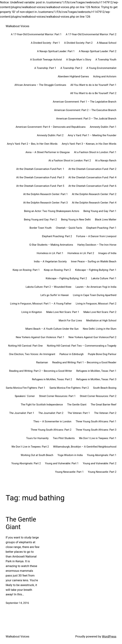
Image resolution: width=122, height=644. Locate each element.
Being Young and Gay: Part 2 (40, 220)
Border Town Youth (41, 228)
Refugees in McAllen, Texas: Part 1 (96, 371)
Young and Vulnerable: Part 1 (62, 463)
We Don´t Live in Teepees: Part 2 (30, 447)
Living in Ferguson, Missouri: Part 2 (96, 304)
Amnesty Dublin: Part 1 (103, 127)
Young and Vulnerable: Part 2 (100, 463)
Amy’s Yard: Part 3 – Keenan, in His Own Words (89, 144)
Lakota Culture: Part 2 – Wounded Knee (48, 287)
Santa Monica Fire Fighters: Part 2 (69, 388)
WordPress (109, 636)
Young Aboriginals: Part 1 (102, 455)
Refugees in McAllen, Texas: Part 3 (96, 379)
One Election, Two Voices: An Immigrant (32, 354)
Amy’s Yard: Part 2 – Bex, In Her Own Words (32, 144)
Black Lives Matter (106, 220)
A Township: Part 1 (45, 68)
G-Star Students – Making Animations (51, 245)
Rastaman (42, 362)
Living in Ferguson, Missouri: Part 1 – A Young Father (41, 304)
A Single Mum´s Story (79, 60)
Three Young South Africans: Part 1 (96, 421)
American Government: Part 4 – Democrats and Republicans (50, 127)
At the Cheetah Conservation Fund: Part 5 (40, 186)
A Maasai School (107, 43)
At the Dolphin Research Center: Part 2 (94, 194)
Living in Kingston (32, 312)
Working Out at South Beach (37, 455)
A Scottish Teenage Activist (46, 60)
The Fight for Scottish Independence (42, 405)
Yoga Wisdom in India (70, 455)
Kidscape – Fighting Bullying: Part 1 (96, 270)
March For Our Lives (70, 321)
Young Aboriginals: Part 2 (26, 463)
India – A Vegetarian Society (50, 261)
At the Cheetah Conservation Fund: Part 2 (92, 169)
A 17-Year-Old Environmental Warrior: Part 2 (91, 34)
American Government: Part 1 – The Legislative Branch (85, 102)
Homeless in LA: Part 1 (50, 253)
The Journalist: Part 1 (22, 413)
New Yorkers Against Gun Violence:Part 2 (92, 337)
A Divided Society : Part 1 (45, 43)
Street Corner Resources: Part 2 (98, 396)
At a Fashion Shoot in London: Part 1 (95, 152)
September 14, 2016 (17, 603)
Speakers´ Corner (25, 396)
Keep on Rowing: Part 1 (26, 270)
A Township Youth (106, 60)
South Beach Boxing (105, 388)
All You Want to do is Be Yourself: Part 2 (93, 93)
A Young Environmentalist (101, 68)
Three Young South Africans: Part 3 (96, 430)
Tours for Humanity (37, 438)
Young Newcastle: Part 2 (102, 472)
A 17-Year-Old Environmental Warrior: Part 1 (36, 34)
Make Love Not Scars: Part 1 (63, 312)
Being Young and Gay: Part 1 (100, 211)
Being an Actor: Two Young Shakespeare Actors (52, 211)
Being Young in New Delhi (76, 220)
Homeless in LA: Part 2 (81, 253)
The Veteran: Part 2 (105, 413)
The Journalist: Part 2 (51, 413)
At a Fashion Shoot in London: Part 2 (70, 161)
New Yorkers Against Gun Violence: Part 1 (40, 337)
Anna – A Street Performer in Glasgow (48, 152)
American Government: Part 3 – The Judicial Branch (86, 119)
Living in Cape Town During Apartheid (95, 295)
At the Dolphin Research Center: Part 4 (94, 203)
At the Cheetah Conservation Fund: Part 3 (40, 177)
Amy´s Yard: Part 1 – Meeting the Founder (92, 135)
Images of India (107, 253)
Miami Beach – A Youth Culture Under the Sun (52, 329)
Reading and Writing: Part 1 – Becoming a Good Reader (84, 362)
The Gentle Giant (77, 405)
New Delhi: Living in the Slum (100, 329)
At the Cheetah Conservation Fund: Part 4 (92, 177)
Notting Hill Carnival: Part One (25, 346)
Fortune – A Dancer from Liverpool (96, 236)
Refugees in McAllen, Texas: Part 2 (52, 379)
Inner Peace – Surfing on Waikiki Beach (94, 261)
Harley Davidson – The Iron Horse (97, 245)
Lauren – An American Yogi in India (96, 287)
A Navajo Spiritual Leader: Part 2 (98, 51)
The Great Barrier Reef (103, 405)
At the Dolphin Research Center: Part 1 (45, 194)
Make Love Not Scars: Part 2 (100, 312)
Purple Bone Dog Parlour (102, 354)
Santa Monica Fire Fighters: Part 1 (26, 388)
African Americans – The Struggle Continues (40, 85)
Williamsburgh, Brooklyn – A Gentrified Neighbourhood (85, 447)
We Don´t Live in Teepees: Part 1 (98, 438)
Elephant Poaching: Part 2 (57, 236)
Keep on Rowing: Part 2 (57, 270)
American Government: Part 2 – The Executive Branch (85, 110)
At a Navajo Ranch (106, 161)
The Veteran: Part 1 (79, 413)
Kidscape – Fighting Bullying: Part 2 (66, 278)
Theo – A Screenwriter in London (52, 421)
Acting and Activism (105, 76)
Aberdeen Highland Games (73, 76)
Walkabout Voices (17, 26)
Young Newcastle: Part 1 (69, 472)
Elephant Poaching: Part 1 (101, 228)
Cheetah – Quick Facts (69, 228)
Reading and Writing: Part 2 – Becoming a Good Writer (41, 371)
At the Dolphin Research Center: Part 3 (45, 203)
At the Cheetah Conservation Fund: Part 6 (92, 186)
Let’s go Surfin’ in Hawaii (55, 295)
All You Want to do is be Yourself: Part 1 (93, 85)
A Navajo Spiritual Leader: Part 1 (56, 51)
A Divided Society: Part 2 (78, 43)
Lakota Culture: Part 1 (104, 278)
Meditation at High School (101, 321)
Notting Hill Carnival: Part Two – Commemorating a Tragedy (82, 346)
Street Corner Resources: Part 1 (57, 396)
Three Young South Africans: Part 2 (51, 430)
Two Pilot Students (64, 438)
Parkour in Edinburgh (72, 354)
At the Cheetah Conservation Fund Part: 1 (40, 169)
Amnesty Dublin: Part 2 (50, 135)
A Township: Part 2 (71, 68)
